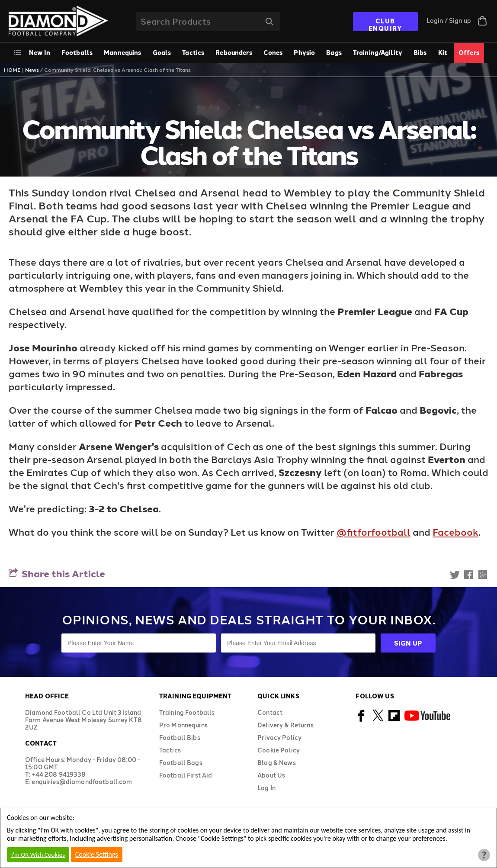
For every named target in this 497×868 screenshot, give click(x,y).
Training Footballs (187, 712)
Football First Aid (186, 775)
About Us (271, 775)
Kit (443, 53)
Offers (469, 53)
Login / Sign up (449, 21)
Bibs (420, 53)
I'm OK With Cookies (38, 855)
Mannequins (122, 53)
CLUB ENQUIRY (385, 24)
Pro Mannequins (183, 725)
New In (40, 53)
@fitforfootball (374, 532)
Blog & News (277, 763)
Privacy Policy (279, 738)
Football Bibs (180, 738)
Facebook (455, 532)
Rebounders (234, 53)
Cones (273, 53)
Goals (162, 53)
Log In (266, 788)
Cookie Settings (97, 854)
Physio (304, 53)
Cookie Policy (279, 750)
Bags (334, 53)
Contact (270, 712)
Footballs (77, 53)
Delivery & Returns (285, 725)
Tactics (193, 53)
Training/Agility (378, 53)
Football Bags (181, 763)
